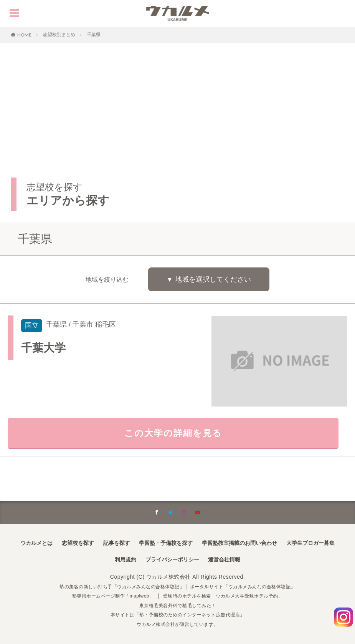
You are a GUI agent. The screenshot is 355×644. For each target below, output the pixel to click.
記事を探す (117, 543)
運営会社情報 (224, 559)
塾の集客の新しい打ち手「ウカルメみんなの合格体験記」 (113, 586)
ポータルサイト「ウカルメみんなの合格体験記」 (253, 586)
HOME (24, 35)
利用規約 (125, 559)
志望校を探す (78, 543)
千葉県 (94, 35)
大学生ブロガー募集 (310, 543)
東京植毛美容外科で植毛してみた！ (178, 605)
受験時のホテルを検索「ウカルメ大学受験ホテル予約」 (230, 596)
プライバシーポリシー (172, 559)
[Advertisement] (177, 101)
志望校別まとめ (59, 35)
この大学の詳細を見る (177, 437)
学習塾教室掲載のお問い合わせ (239, 543)
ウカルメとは (36, 543)
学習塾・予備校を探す (166, 543)
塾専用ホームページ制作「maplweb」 (104, 596)
